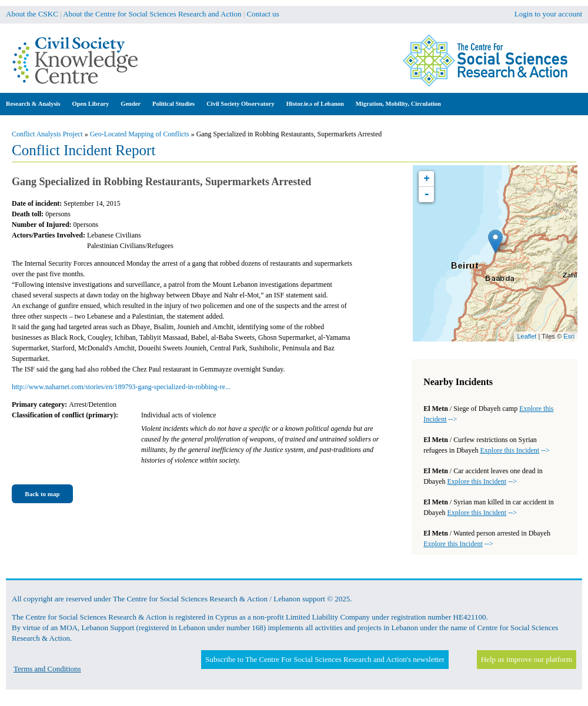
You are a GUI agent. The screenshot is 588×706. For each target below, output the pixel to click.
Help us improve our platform (527, 659)
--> (514, 450)
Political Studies (173, 104)
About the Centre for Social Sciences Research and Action (152, 14)
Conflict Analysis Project (47, 134)
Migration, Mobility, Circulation (398, 104)
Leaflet (527, 336)
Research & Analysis (33, 104)
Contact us (263, 14)
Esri (569, 336)
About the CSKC (32, 14)
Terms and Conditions (47, 669)
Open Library (91, 104)
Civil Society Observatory (240, 104)
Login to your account (548, 14)
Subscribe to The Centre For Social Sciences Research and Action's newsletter (325, 659)
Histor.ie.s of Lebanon (315, 104)
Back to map (42, 494)
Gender (131, 104)
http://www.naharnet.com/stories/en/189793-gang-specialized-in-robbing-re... (121, 387)
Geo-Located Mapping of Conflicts (140, 134)
